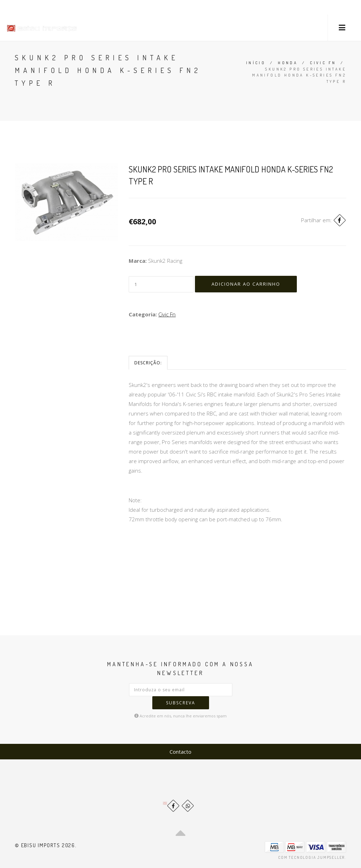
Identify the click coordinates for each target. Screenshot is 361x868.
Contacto (180, 752)
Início (256, 63)
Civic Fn (323, 63)
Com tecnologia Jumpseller (311, 857)
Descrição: (148, 363)
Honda (288, 63)
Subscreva (181, 703)
